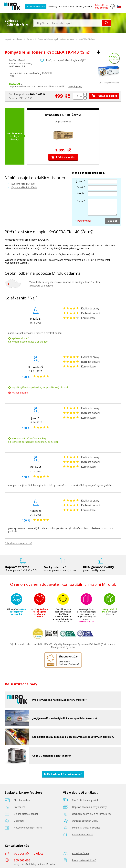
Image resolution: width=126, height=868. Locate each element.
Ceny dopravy (75, 86)
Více (12, 76)
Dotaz (80, 201)
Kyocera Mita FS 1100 (23, 184)
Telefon (81, 193)
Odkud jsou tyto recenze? (18, 543)
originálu (21, 94)
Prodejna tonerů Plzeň (84, 860)
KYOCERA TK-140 (87, 39)
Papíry (71, 7)
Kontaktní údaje (80, 853)
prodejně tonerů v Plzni (87, 282)
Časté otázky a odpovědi (85, 800)
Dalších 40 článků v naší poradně (63, 774)
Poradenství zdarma (83, 834)
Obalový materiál (84, 7)
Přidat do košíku (104, 96)
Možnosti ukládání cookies (86, 828)
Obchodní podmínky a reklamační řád (92, 814)
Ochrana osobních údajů (85, 821)
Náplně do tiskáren (36, 7)
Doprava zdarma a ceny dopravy (89, 807)
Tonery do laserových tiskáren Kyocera (56, 39)
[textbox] (68, 23)
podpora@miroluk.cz (29, 853)
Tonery (30, 39)
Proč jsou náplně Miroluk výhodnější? (66, 60)
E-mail (80, 187)
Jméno (80, 181)
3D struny (53, 7)
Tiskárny (63, 7)
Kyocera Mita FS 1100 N (24, 187)
